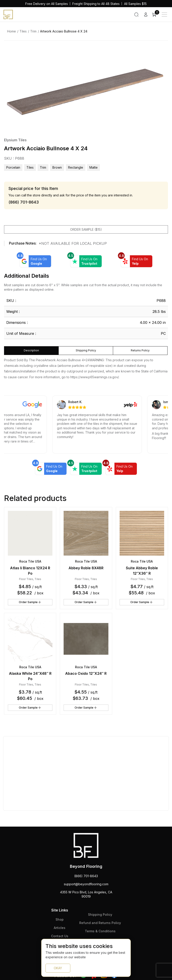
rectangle (76, 167)
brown (57, 167)
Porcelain (13, 167)
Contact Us (60, 936)
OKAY (58, 968)
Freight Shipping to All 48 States (96, 4)
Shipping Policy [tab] (86, 350)
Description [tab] (31, 350)
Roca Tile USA (30, 561)
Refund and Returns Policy (100, 923)
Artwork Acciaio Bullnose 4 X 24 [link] (64, 31)
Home (12, 31)
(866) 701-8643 (86, 876)
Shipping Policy (100, 914)
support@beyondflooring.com (86, 884)
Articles (60, 928)
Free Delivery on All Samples (47, 4)
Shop (60, 919)
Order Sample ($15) (86, 229)
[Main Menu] (164, 15)
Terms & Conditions (100, 931)
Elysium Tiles (15, 140)
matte (94, 167)
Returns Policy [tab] (140, 350)
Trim (33, 31)
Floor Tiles (26, 579)
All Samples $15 (135, 4)
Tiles (23, 31)
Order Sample (30, 602)
